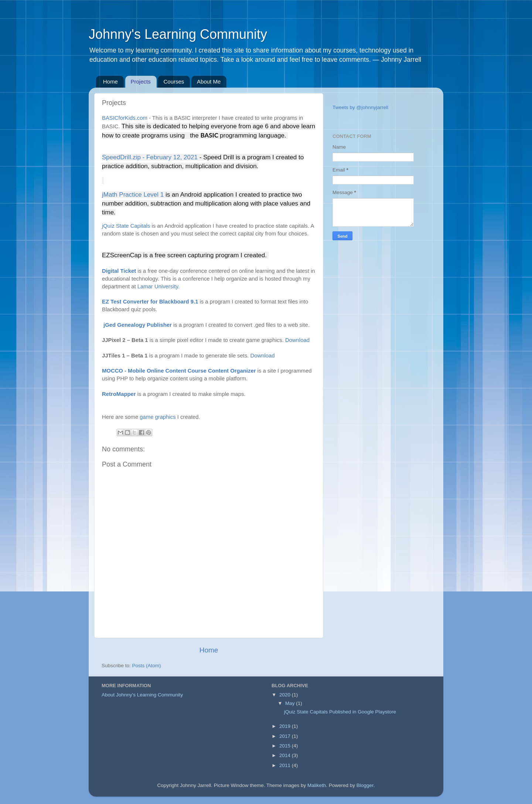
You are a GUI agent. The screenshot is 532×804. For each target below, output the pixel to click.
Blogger (365, 785)
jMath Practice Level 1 (133, 195)
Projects (141, 82)
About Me (209, 82)
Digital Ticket (119, 271)
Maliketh (317, 785)
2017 (286, 736)
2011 (286, 765)
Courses (174, 82)
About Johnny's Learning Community (142, 695)
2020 (286, 695)
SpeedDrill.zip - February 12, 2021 (151, 157)
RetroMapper (119, 394)
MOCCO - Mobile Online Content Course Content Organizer (179, 371)
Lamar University (158, 286)
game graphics (158, 417)
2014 (286, 755)
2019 (286, 726)
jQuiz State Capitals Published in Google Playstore (340, 712)
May (291, 703)
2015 (286, 746)
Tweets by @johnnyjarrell (360, 107)
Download (297, 340)
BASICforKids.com (125, 118)
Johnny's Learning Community (178, 34)
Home (110, 82)
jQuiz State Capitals (126, 226)
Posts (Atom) (147, 666)
